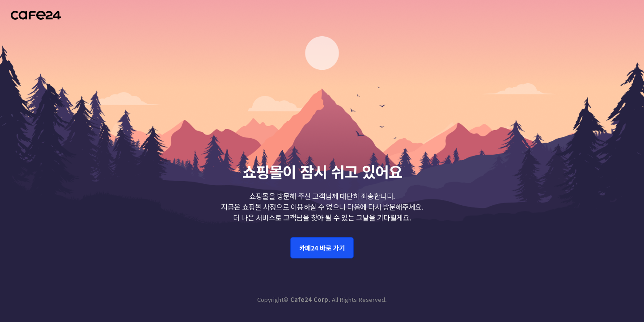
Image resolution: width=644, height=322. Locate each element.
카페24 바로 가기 (322, 220)
